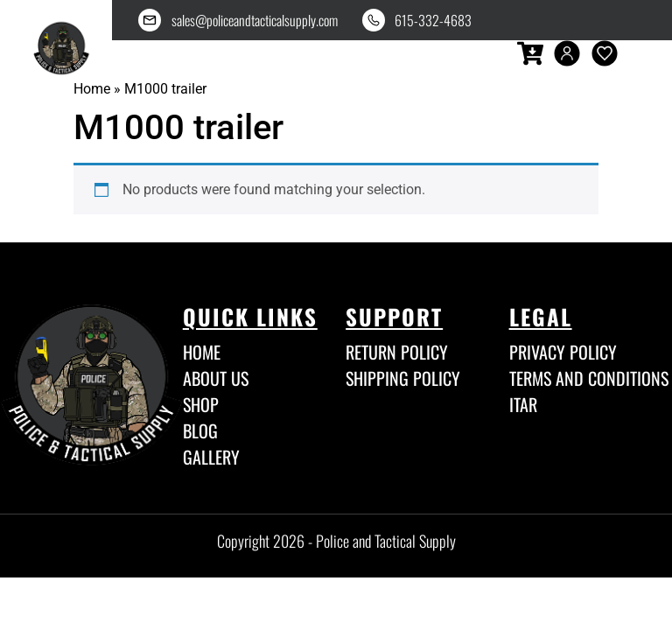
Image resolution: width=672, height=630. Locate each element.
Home (92, 89)
